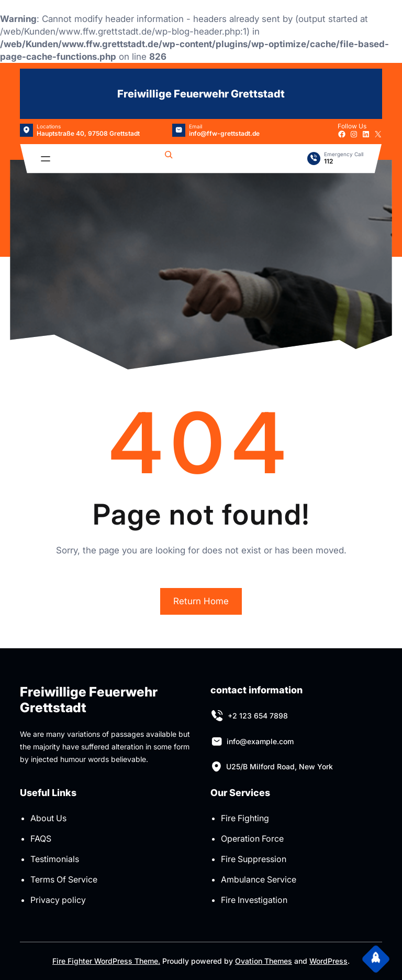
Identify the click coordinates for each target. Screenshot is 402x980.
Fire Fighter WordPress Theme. (106, 961)
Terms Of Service (64, 879)
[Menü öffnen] (46, 159)
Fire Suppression (254, 859)
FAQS (41, 839)
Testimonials (55, 859)
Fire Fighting (245, 818)
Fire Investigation (254, 900)
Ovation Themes (264, 961)
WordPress (328, 961)
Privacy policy (58, 900)
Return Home (201, 601)
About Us (48, 818)
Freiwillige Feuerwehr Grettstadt (201, 94)
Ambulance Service (259, 879)
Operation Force (252, 839)
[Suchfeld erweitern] (169, 159)
